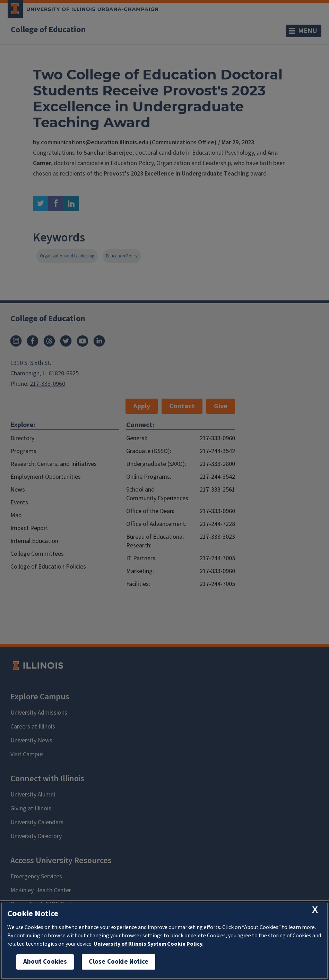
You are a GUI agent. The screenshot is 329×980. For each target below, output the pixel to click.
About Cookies (45, 962)
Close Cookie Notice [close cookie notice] (119, 962)
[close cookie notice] (315, 910)
